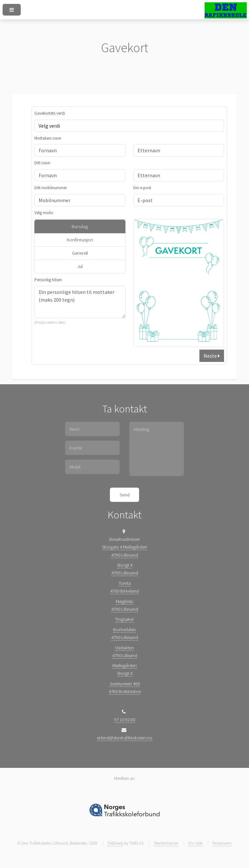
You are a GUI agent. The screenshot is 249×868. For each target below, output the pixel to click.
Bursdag (80, 226)
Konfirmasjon (80, 240)
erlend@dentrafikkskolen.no (125, 738)
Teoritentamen (166, 843)
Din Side (196, 843)
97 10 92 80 (125, 720)
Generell (80, 253)
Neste (212, 356)
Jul (80, 266)
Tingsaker (124, 619)
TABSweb (115, 843)
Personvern (222, 843)
